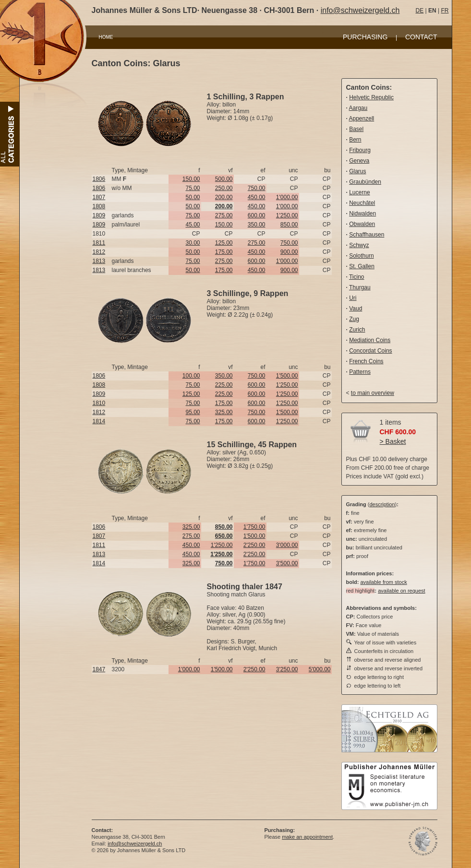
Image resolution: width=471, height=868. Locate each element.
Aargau (358, 108)
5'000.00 (320, 669)
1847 (99, 669)
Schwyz (359, 245)
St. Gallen (362, 266)
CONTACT (421, 37)
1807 (99, 197)
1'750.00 (254, 527)
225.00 (224, 385)
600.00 (257, 215)
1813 (99, 261)
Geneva (359, 161)
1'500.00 (287, 376)
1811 (99, 243)
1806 (99, 179)
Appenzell (362, 119)
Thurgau (360, 287)
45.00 (193, 225)
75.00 (193, 188)
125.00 (224, 243)
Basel (356, 129)
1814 (99, 421)
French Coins (366, 361)
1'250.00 (287, 215)
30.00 (193, 243)
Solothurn (361, 256)
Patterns (360, 372)
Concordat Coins (370, 351)
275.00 (224, 215)
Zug (354, 319)
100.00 (191, 376)
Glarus (357, 171)
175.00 (224, 252)
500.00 (224, 179)
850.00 (289, 225)
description (382, 504)
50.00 (193, 197)
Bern (355, 140)
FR (445, 11)
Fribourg (360, 150)
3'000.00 (287, 545)
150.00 (191, 179)
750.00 (257, 188)
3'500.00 (287, 563)
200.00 (224, 197)
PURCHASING (365, 37)
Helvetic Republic (371, 97)
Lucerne (359, 192)
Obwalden (362, 224)
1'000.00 (287, 197)
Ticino (357, 277)
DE (420, 11)
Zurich (357, 330)
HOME (106, 37)
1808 (99, 206)
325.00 (224, 412)
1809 (99, 215)
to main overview (373, 393)
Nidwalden (362, 214)
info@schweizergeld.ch (360, 10)
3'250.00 (287, 669)
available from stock (383, 582)
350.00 (257, 225)
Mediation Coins (370, 340)
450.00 (257, 197)
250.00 (224, 188)
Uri (353, 298)
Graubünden (365, 182)
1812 (99, 252)
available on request (401, 591)
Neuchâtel (362, 203)
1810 (99, 403)
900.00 (289, 252)
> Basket (393, 441)
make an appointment (307, 837)
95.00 (193, 412)
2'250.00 (254, 545)
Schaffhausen (367, 235)
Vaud (356, 309)
